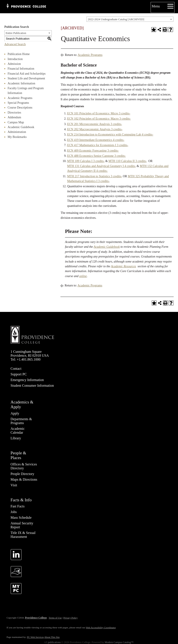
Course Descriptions (20, 108)
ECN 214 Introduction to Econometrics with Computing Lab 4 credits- (110, 135)
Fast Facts (18, 506)
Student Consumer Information (32, 386)
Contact (16, 369)
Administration (17, 132)
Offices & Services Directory (24, 466)
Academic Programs (20, 98)
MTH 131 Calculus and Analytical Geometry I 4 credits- (101, 166)
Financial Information (21, 69)
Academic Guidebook (21, 127)
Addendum (14, 117)
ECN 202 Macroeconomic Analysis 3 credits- (95, 129)
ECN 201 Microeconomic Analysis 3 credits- (95, 124)
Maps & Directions (24, 479)
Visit (14, 485)
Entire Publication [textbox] (16, 33)
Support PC (19, 374)
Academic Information (21, 83)
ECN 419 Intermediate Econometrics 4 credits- (96, 140)
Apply (15, 413)
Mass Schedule (21, 518)
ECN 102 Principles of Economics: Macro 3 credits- (99, 119)
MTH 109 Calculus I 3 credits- (86, 161)
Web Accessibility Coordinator (101, 627)
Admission (14, 64)
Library (16, 438)
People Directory (22, 474)
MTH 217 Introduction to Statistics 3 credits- (95, 176)
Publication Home (19, 54)
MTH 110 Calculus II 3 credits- (128, 161)
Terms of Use (55, 618)
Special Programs (18, 103)
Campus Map (16, 122)
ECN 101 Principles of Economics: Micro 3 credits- (99, 113)
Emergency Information (27, 380)
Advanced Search (15, 44)
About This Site (52, 637)
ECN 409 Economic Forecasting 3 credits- (93, 151)
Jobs (14, 512)
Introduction (15, 59)
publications (54, 642)
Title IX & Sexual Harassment (23, 535)
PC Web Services (35, 637)
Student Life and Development (26, 78)
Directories (14, 113)
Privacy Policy (71, 618)
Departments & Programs (21, 421)
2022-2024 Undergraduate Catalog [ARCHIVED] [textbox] (116, 19)
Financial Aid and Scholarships (27, 74)
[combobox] (130, 19)
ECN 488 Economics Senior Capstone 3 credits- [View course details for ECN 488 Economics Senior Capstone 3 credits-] (96, 156)
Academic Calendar (18, 431)
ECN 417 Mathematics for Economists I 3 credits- (98, 145)
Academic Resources (123, 266)
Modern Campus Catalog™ (119, 642)
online (83, 276)
